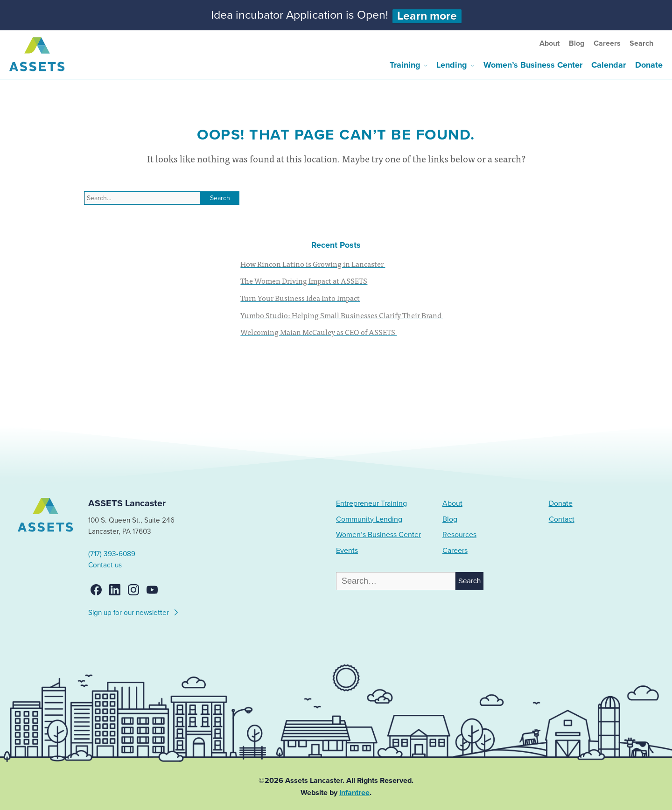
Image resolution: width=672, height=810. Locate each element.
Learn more (427, 16)
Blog (577, 43)
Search (641, 43)
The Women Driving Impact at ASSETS (304, 280)
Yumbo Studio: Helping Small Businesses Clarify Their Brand (342, 315)
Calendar (609, 65)
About (549, 43)
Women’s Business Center (533, 65)
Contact (562, 519)
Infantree (354, 793)
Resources (459, 535)
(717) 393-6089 (112, 554)
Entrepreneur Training (371, 503)
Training (405, 65)
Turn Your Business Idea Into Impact (300, 298)
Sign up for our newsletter (134, 611)
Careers (607, 43)
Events (347, 551)
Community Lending (369, 519)
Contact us (105, 565)
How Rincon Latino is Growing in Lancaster (313, 264)
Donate (649, 65)
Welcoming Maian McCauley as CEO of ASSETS (318, 332)
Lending (452, 65)
